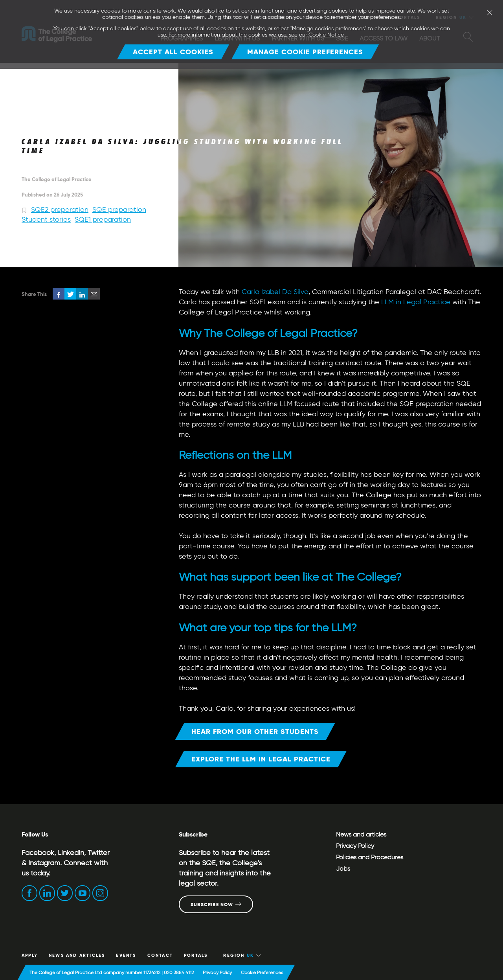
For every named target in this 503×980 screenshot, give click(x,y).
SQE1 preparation (103, 219)
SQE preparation (119, 210)
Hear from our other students (255, 731)
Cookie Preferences (262, 972)
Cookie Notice (326, 35)
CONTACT (160, 955)
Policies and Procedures (370, 857)
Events (126, 955)
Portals (196, 955)
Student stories (46, 219)
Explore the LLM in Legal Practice (261, 759)
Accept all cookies (173, 52)
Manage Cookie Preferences (305, 52)
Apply (30, 955)
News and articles (70, 80)
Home (29, 80)
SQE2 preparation (60, 210)
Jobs (343, 869)
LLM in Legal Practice (416, 302)
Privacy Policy (355, 846)
